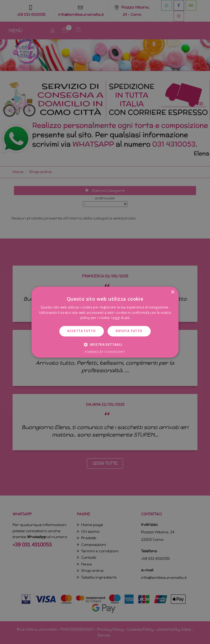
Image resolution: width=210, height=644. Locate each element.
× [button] (172, 292)
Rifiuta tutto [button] (129, 331)
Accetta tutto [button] (81, 331)
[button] (105, 344)
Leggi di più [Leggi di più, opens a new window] (121, 318)
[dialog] (105, 322)
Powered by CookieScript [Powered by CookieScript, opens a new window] (105, 352)
